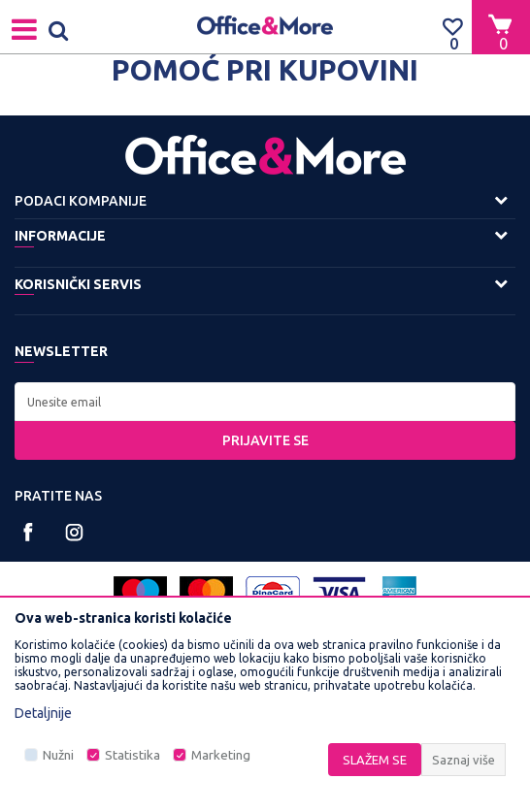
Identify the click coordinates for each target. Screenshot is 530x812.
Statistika (132, 755)
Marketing (221, 755)
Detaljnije (43, 713)
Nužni (58, 755)
